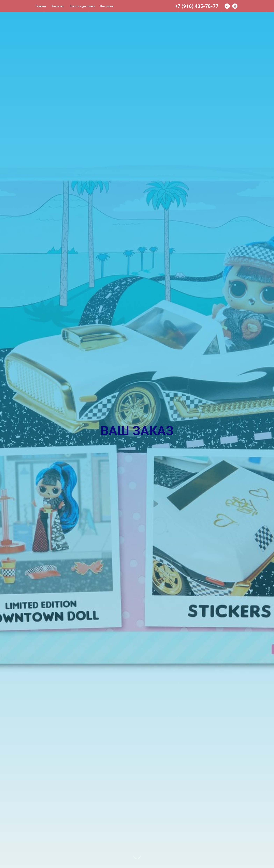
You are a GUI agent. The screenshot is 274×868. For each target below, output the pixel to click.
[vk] (227, 6)
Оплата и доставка (82, 6)
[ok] (235, 6)
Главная (41, 6)
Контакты (107, 6)
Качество (58, 6)
